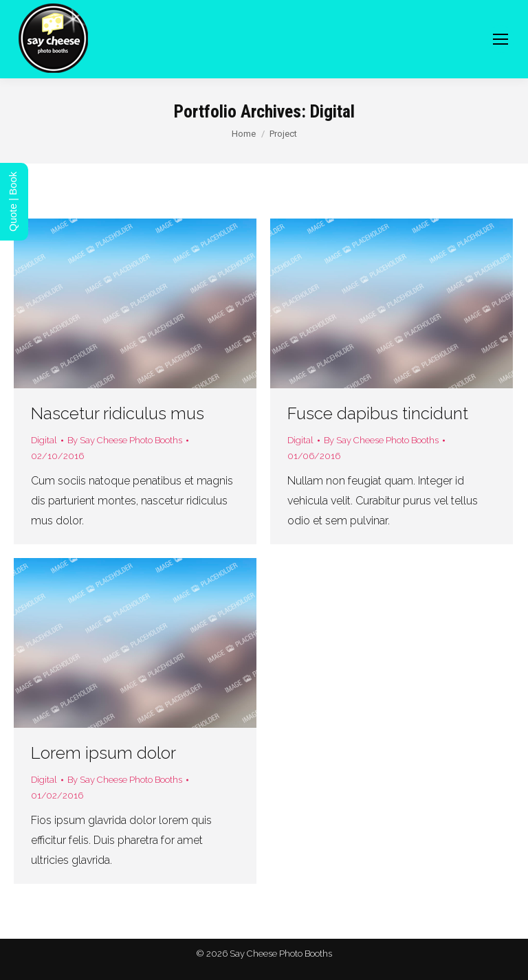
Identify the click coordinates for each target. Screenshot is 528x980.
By (125, 440)
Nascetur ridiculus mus (118, 413)
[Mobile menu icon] (500, 39)
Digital (44, 440)
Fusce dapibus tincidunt (378, 413)
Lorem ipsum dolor (103, 753)
